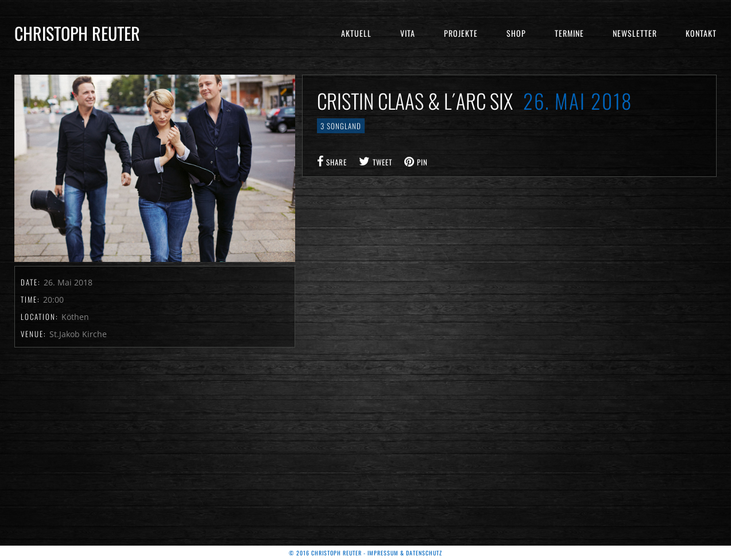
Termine (569, 33)
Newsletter (635, 33)
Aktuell (356, 33)
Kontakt (701, 33)
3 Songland (341, 126)
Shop (516, 33)
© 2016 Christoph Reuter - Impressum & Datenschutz (365, 553)
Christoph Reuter (77, 33)
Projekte (461, 33)
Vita (408, 33)
